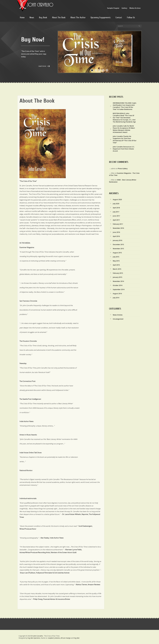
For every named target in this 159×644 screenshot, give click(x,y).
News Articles (118, 315)
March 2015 (117, 269)
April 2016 (116, 236)
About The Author (78, 17)
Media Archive (135, 8)
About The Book (59, 17)
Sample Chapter (113, 8)
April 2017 (116, 220)
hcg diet (77, 638)
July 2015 (116, 257)
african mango (66, 638)
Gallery (124, 8)
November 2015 (118, 249)
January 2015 (118, 277)
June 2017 (116, 216)
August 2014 (117, 294)
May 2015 (116, 261)
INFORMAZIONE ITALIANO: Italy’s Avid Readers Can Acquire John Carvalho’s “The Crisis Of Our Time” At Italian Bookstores (125, 106)
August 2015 (117, 253)
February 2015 (118, 273)
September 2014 (119, 289)
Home (22, 17)
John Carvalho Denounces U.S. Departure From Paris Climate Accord (124, 149)
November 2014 (118, 281)
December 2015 (118, 245)
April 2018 (116, 208)
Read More (42, 66)
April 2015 (116, 265)
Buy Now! (33, 39)
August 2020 (117, 200)
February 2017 (118, 224)
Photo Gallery (123, 169)
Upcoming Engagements (101, 17)
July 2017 (116, 212)
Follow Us (131, 17)
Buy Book (43, 17)
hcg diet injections (34, 638)
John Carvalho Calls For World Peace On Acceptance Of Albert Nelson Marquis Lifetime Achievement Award (124, 129)
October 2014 (118, 285)
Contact (119, 17)
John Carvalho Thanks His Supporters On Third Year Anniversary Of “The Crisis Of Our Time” (125, 140)
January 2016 (118, 240)
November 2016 (118, 228)
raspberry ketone (54, 638)
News (32, 17)
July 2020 (116, 204)
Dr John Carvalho (37, 636)
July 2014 (116, 298)
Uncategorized (118, 319)
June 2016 (116, 232)
